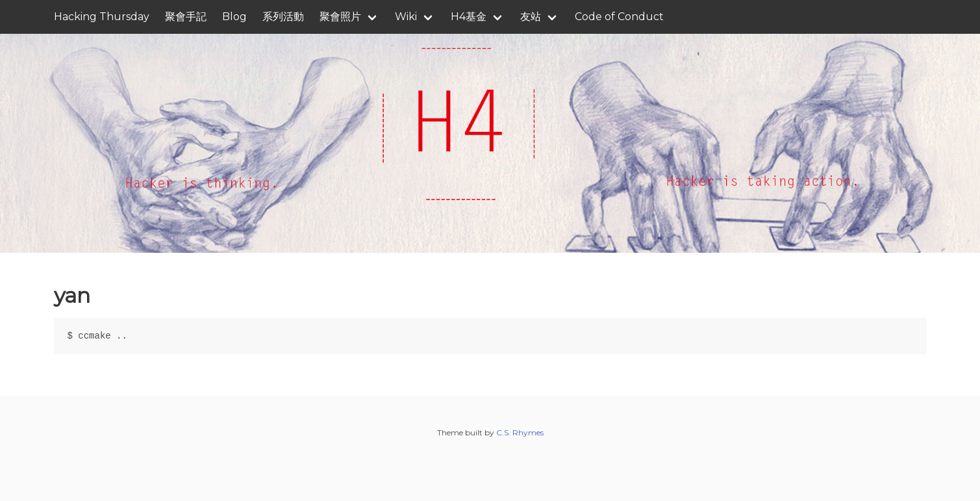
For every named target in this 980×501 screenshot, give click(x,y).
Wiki (406, 17)
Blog (234, 17)
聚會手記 (186, 17)
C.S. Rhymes (520, 432)
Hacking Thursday (102, 17)
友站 (531, 17)
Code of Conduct (619, 17)
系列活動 (283, 17)
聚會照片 (340, 17)
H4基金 (469, 17)
